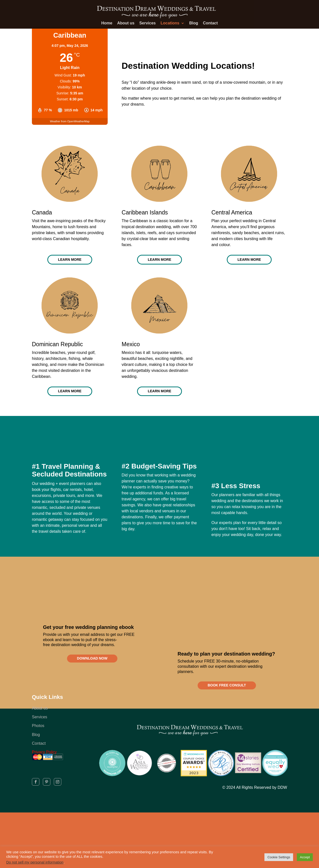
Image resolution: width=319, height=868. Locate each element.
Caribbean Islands (145, 212)
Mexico (131, 346)
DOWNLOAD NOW (92, 665)
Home (107, 23)
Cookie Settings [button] (279, 857)
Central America (232, 212)
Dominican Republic (57, 346)
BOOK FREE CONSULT (227, 692)
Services (148, 23)
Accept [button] (305, 857)
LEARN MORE (70, 261)
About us (126, 23)
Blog (194, 23)
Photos (38, 734)
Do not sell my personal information (35, 862)
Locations (170, 23)
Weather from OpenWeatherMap (70, 121)
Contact (210, 23)
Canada (42, 212)
